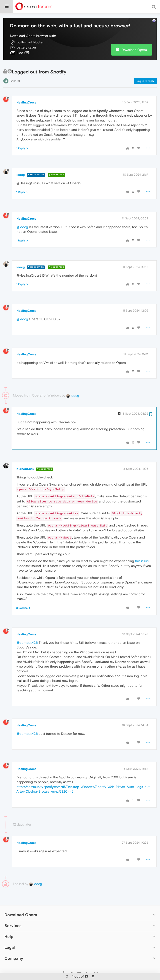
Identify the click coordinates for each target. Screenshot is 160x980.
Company (14, 949)
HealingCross (26, 92)
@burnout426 (27, 633)
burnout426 (25, 459)
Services (13, 916)
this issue (142, 551)
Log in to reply (145, 71)
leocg (21, 165)
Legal (10, 938)
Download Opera (134, 40)
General (15, 71)
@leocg (22, 217)
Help (9, 927)
